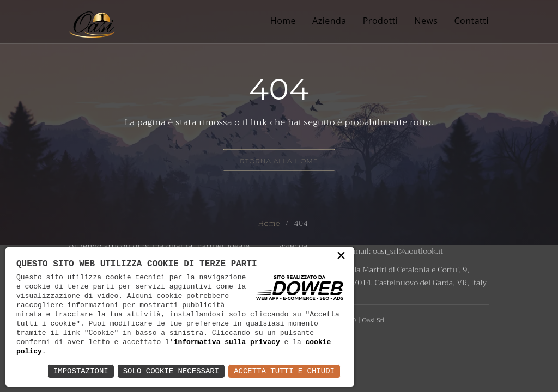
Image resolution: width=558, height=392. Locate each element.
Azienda (329, 21)
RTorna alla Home (279, 161)
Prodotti (381, 21)
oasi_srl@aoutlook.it (408, 251)
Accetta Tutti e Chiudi (284, 371)
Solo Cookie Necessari (171, 371)
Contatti (471, 21)
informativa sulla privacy (227, 342)
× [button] (341, 258)
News (426, 21)
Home (283, 21)
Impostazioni (81, 371)
